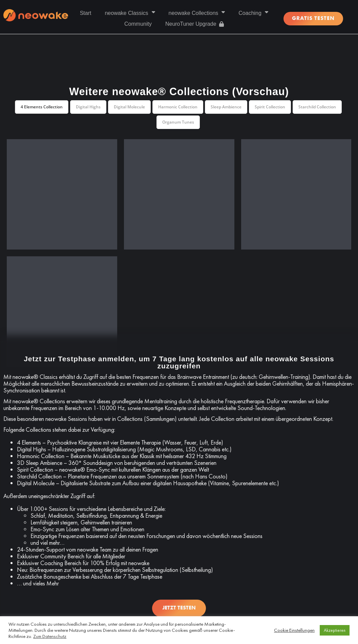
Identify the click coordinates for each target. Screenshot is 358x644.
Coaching (253, 13)
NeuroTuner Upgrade (195, 24)
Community (138, 24)
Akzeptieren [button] (335, 630)
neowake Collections (197, 13)
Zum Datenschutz (50, 636)
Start (86, 13)
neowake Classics (130, 13)
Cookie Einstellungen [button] (294, 630)
